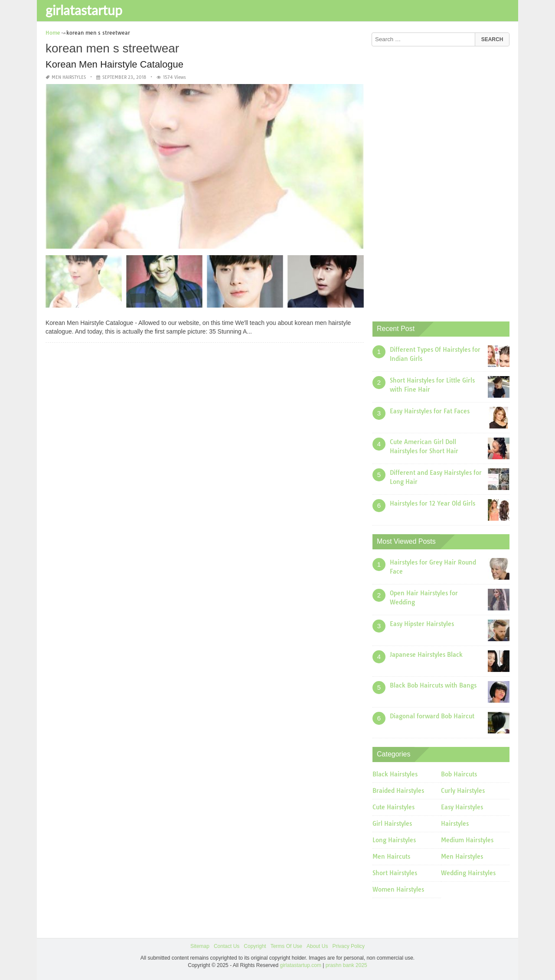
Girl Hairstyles (392, 824)
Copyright (255, 946)
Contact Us (227, 946)
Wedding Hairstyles (468, 873)
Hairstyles (455, 824)
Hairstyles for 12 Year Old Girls (433, 503)
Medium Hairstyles (467, 840)
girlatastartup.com (301, 965)
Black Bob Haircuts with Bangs (433, 685)
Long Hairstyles (394, 840)
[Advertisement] (437, 181)
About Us (317, 946)
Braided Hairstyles (398, 791)
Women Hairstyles (398, 889)
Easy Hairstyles (462, 807)
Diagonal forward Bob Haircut (432, 716)
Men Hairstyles (69, 77)
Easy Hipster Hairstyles (422, 624)
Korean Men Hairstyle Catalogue (114, 64)
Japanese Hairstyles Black (426, 655)
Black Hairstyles (395, 774)
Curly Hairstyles (463, 791)
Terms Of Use (286, 946)
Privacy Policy (348, 946)
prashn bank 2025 (346, 965)
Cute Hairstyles (393, 807)
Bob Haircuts (459, 774)
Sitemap (200, 946)
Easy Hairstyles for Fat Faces (430, 411)
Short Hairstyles (395, 873)
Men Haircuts (391, 857)
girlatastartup (84, 10)
